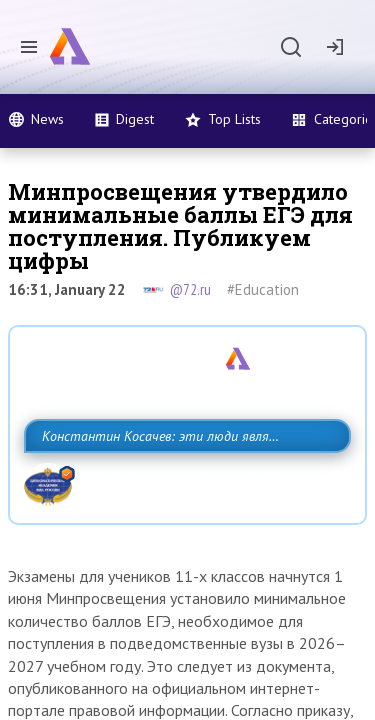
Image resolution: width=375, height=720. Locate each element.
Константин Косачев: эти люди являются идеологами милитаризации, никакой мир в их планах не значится (182, 504)
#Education (263, 289)
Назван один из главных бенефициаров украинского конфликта (144, 412)
